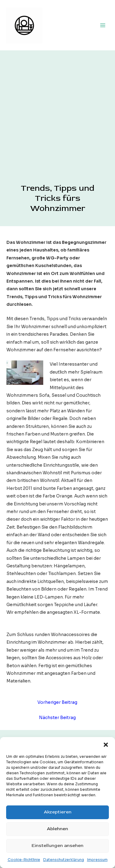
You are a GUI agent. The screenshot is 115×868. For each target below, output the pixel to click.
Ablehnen (57, 829)
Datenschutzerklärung (64, 860)
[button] (106, 745)
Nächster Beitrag (57, 718)
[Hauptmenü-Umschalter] (103, 25)
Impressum (97, 860)
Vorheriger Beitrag (57, 702)
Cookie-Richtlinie (24, 860)
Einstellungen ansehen (57, 846)
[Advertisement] (57, 123)
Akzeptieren (58, 812)
